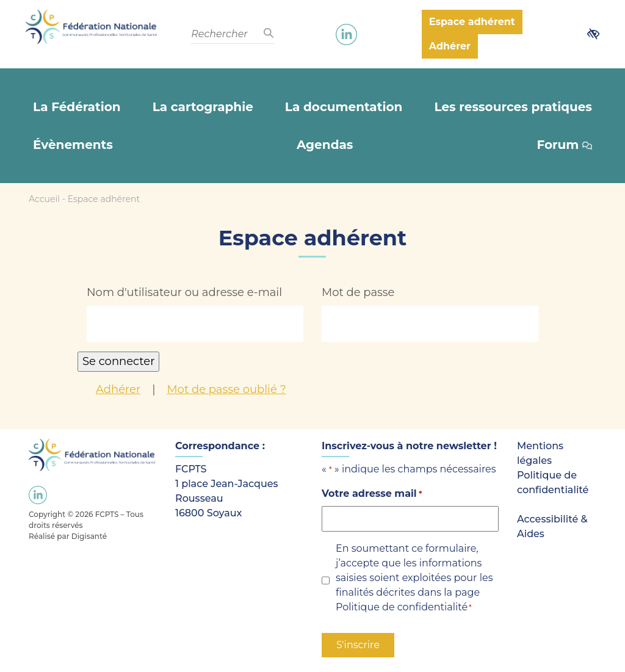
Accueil (44, 199)
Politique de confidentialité (402, 607)
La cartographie (203, 107)
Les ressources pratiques (513, 107)
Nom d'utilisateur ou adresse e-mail (184, 292)
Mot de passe (358, 292)
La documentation (344, 107)
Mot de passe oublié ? (226, 389)
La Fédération (77, 107)
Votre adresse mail (372, 494)
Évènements (73, 145)
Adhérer (118, 389)
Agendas (325, 145)
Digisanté (89, 536)
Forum (564, 145)
